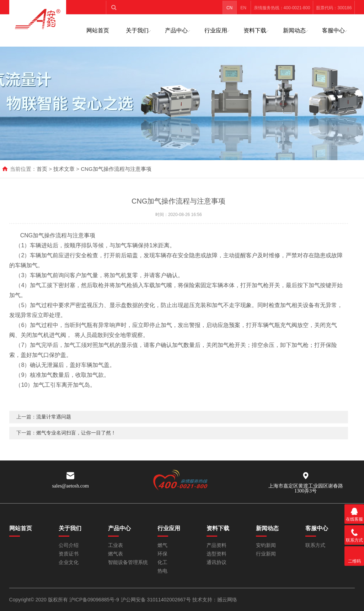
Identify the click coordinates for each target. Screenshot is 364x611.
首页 (42, 169)
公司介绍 (69, 545)
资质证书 (69, 554)
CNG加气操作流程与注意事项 (116, 169)
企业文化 (69, 562)
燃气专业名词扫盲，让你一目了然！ (76, 442)
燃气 (162, 545)
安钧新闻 (266, 545)
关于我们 (137, 30)
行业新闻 (266, 554)
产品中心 (176, 30)
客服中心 (333, 30)
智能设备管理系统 (128, 562)
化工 (162, 562)
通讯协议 (216, 562)
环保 (162, 554)
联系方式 (315, 545)
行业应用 (216, 30)
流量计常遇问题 (54, 426)
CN (229, 8)
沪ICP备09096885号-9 (94, 600)
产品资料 (216, 545)
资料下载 (255, 30)
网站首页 (98, 30)
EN (243, 8)
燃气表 (116, 554)
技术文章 (64, 169)
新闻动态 (294, 30)
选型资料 (216, 554)
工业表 (116, 545)
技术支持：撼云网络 (215, 600)
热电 (162, 571)
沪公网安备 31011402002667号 (157, 600)
